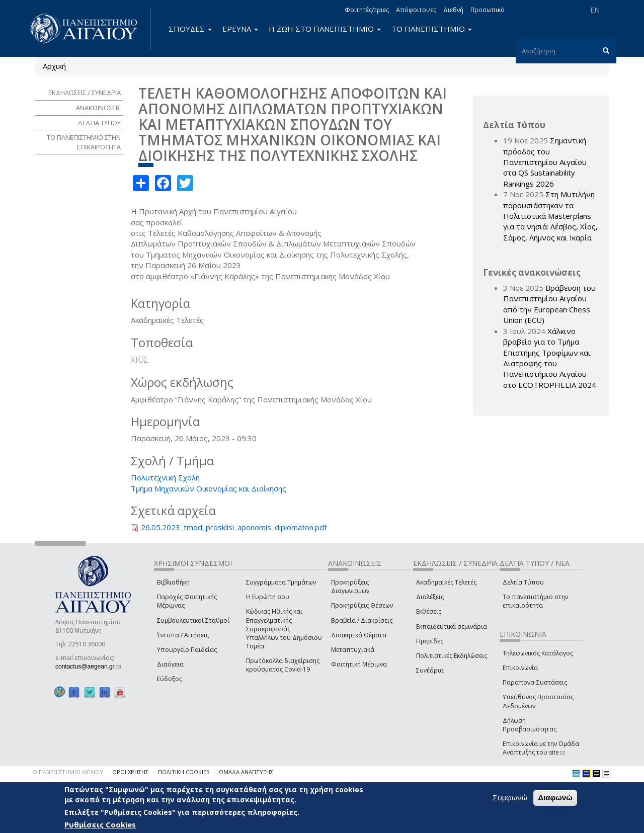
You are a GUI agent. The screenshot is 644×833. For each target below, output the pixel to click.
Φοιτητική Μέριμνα (359, 664)
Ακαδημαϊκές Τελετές (446, 582)
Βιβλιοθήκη (173, 582)
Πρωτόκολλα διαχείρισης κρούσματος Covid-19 (283, 665)
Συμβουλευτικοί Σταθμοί (193, 620)
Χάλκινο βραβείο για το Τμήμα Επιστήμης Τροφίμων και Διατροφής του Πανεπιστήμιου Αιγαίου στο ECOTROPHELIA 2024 (550, 358)
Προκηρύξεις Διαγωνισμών (350, 587)
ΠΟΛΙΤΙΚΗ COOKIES (184, 772)
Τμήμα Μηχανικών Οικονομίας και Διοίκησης (209, 488)
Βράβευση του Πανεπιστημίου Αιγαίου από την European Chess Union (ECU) (549, 304)
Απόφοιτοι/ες (416, 10)
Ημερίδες (430, 641)
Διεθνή (453, 10)
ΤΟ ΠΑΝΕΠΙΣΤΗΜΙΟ (432, 29)
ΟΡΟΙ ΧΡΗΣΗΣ (130, 772)
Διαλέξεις (430, 597)
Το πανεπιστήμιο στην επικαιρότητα (535, 601)
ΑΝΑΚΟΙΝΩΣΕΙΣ (98, 108)
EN (595, 10)
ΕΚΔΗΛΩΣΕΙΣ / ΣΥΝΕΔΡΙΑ (85, 93)
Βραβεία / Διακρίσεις (362, 620)
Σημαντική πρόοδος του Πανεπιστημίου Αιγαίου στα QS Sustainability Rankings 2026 (545, 162)
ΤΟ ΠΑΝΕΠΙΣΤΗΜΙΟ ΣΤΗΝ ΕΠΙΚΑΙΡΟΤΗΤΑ (84, 142)
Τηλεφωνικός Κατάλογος (538, 653)
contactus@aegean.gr (88, 667)
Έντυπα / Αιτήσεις (183, 635)
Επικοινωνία (520, 668)
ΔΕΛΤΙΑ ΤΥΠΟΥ (99, 123)
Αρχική (54, 66)
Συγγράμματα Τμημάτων (281, 582)
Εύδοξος (170, 679)
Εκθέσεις (429, 611)
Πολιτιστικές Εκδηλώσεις (452, 656)
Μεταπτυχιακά (353, 650)
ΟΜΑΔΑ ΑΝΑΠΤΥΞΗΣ (246, 772)
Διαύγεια (170, 664)
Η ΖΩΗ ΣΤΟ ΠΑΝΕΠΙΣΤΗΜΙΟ (325, 29)
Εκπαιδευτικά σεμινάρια (452, 627)
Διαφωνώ (555, 798)
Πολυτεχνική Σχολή (165, 477)
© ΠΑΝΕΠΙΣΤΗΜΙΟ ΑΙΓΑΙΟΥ (68, 772)
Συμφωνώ (510, 797)
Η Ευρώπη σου (268, 597)
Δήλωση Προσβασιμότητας (530, 725)
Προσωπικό (488, 10)
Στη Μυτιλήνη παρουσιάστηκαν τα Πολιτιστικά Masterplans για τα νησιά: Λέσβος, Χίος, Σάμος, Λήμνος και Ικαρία (550, 216)
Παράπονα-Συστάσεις (535, 682)
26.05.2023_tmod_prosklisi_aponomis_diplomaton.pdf (234, 527)
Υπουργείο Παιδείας (187, 650)
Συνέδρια (430, 670)
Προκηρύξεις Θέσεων (362, 605)
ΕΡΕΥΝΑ (240, 29)
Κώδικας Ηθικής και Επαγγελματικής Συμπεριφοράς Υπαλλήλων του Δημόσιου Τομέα (284, 629)
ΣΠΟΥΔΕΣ (190, 29)
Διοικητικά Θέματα (359, 635)
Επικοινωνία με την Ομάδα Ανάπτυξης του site (541, 748)
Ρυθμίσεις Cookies (100, 824)
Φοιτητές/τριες (367, 10)
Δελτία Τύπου (523, 582)
